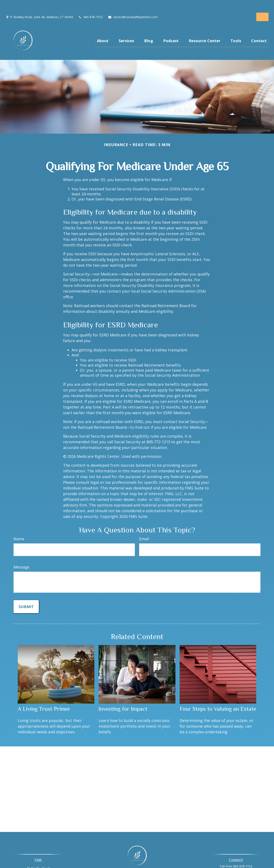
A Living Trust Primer (44, 699)
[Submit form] (26, 597)
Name (19, 529)
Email (144, 529)
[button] (103, 29)
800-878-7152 (90, 4)
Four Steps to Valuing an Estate (218, 699)
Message (21, 557)
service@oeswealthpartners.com (133, 4)
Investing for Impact (123, 699)
